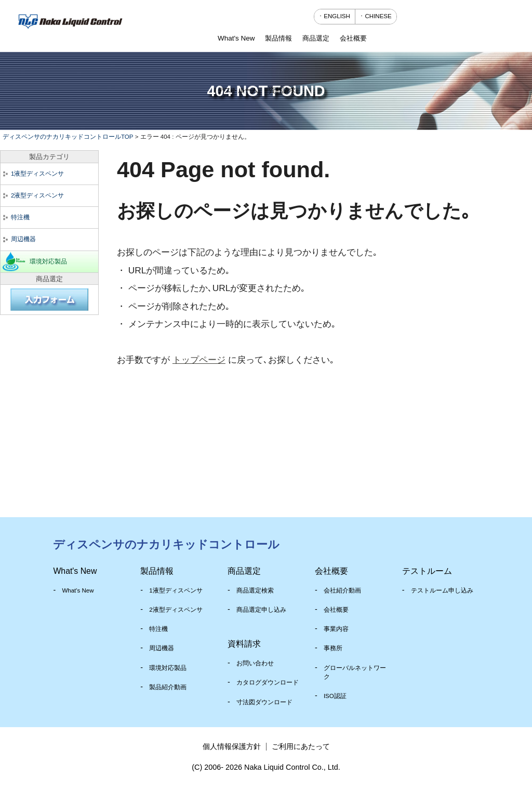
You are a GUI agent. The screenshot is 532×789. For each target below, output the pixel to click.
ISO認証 (335, 696)
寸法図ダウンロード (264, 702)
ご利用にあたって (301, 746)
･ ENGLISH (335, 16)
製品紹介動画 (168, 687)
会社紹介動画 (342, 590)
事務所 (333, 648)
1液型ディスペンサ (37, 174)
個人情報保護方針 (232, 746)
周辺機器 (23, 239)
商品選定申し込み (261, 610)
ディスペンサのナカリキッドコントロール (166, 544)
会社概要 (336, 610)
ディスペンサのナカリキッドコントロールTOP (68, 137)
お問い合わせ (255, 663)
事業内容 (336, 629)
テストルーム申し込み (442, 590)
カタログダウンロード (268, 682)
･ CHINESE (376, 16)
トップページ (199, 360)
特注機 (20, 217)
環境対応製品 (48, 261)
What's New (78, 590)
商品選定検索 (255, 590)
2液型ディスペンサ (37, 195)
